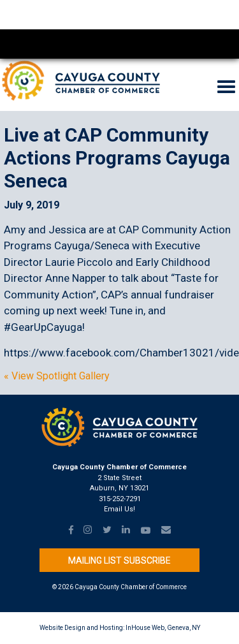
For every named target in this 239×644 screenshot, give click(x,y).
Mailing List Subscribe (119, 560)
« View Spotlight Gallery (57, 376)
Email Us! (119, 509)
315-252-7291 (120, 499)
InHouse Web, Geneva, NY (163, 628)
